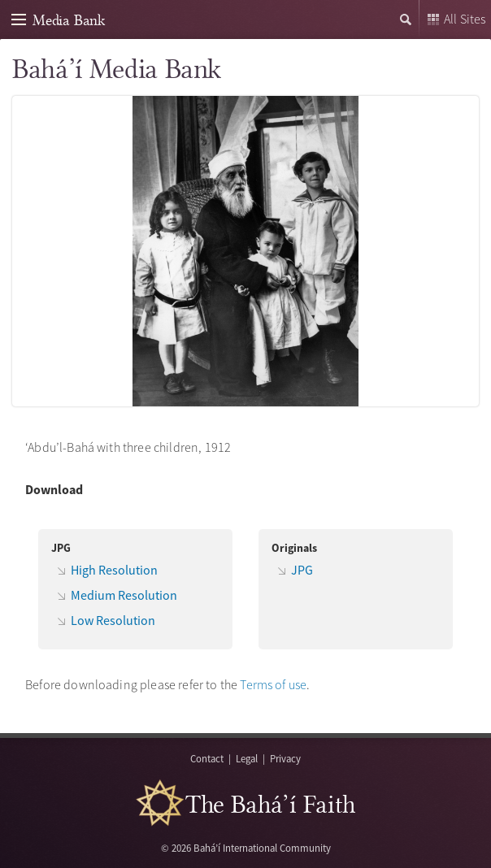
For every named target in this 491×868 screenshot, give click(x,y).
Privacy (285, 758)
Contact (207, 758)
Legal (247, 758)
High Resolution (114, 570)
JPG (302, 570)
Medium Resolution (124, 595)
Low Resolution (113, 620)
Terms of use (273, 684)
